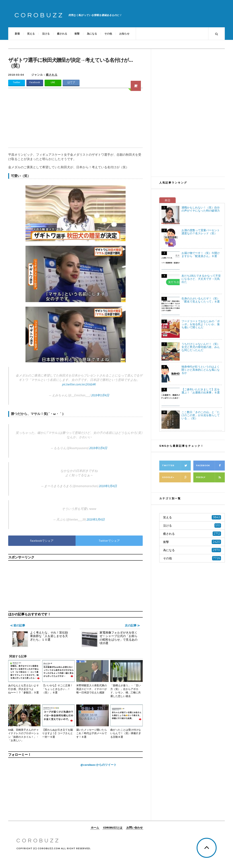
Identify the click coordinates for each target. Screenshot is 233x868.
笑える (31, 34)
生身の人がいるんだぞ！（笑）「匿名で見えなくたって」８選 (201, 300)
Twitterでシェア (109, 541)
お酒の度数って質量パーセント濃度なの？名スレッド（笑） (201, 232)
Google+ (176, 477)
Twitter (17, 82)
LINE (53, 82)
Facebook (35, 82)
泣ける (46, 34)
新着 (17, 34)
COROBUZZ (39, 15)
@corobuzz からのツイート (98, 765)
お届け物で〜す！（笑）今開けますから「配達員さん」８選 (201, 254)
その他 (108, 34)
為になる (92, 34)
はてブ (71, 82)
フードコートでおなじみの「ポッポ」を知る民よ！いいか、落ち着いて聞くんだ (201, 324)
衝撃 (77, 34)
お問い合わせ (135, 827)
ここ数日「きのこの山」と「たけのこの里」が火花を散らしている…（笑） (201, 415)
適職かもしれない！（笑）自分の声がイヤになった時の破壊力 (201, 209)
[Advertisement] (75, 120)
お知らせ (124, 34)
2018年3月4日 (100, 395)
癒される (62, 34)
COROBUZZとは (113, 827)
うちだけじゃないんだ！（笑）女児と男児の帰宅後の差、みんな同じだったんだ (201, 347)
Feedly (210, 477)
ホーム (95, 827)
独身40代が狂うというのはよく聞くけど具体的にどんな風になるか (201, 370)
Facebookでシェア (42, 541)
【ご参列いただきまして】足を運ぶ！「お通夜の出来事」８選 (201, 391)
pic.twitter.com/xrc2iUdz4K (79, 384)
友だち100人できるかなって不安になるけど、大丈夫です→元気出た (201, 279)
